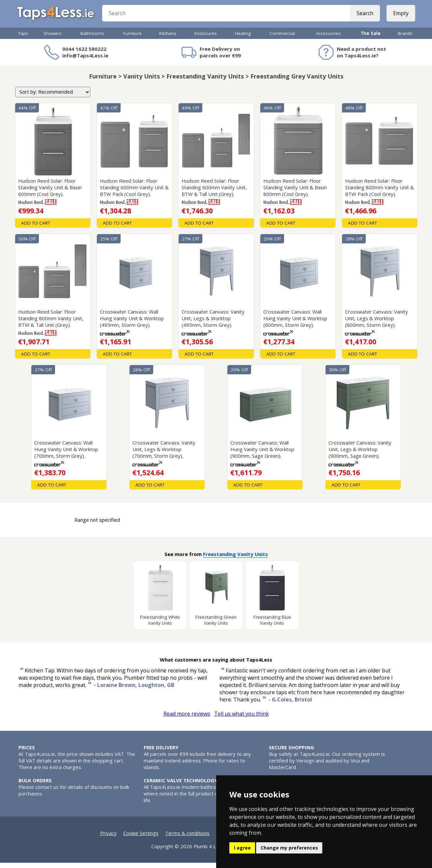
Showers (53, 39)
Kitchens (168, 39)
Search (364, 16)
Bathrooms (92, 39)
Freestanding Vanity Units (235, 559)
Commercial (282, 39)
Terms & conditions (187, 838)
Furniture (132, 39)
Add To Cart (36, 228)
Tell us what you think (242, 719)
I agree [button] (242, 848)
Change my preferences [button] (289, 848)
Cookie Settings (141, 838)
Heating (243, 39)
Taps (23, 39)
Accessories (328, 39)
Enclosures (206, 39)
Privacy (108, 838)
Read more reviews (187, 719)
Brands (405, 39)
